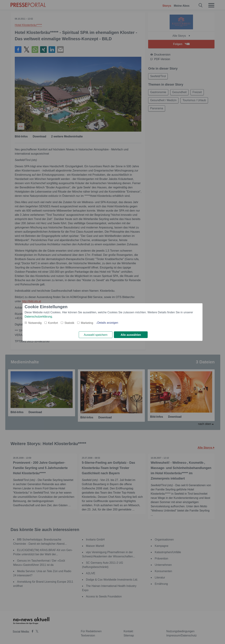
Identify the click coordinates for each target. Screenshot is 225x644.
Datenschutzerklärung (38, 316)
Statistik (69, 323)
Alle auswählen (131, 335)
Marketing (87, 323)
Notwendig (35, 323)
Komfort (53, 323)
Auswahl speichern (96, 335)
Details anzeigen (108, 323)
